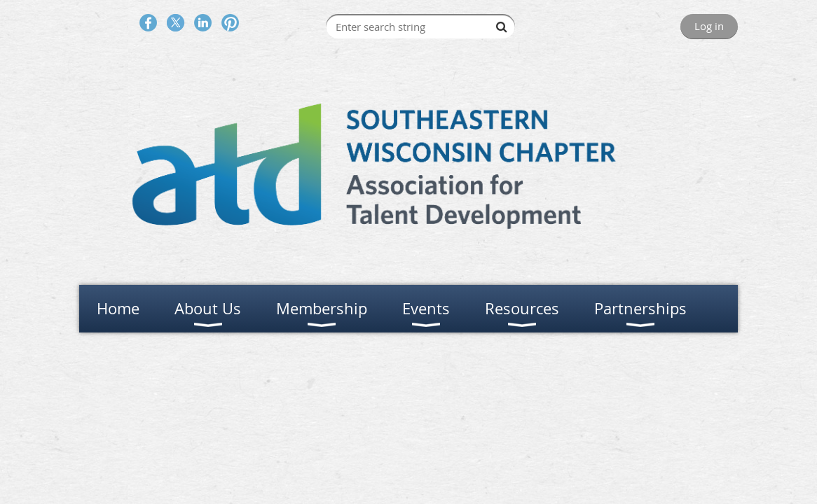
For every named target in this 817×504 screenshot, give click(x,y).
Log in (709, 26)
